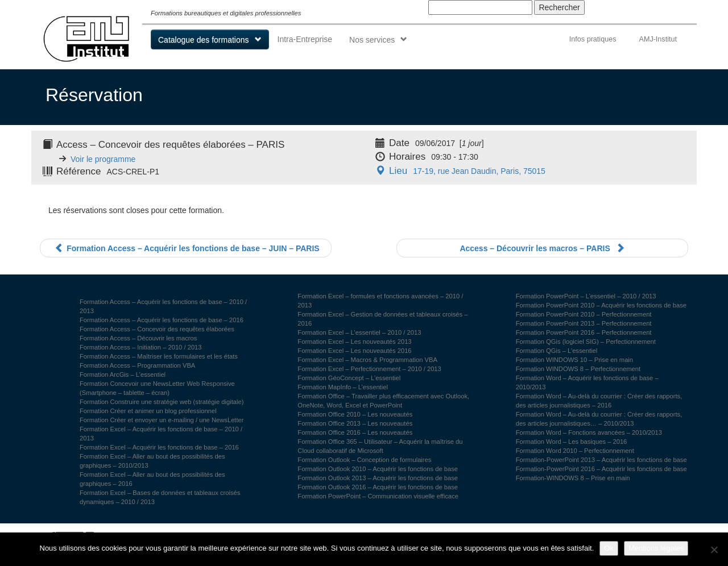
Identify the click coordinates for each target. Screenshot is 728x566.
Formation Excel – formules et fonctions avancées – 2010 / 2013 (380, 301)
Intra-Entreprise (305, 39)
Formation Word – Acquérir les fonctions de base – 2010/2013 (587, 382)
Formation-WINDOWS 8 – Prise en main (573, 478)
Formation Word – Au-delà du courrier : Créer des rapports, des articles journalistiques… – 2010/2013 (599, 419)
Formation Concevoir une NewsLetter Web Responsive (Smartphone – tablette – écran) (157, 388)
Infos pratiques (593, 39)
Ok (609, 548)
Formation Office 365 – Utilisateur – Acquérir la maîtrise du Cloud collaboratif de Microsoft (380, 446)
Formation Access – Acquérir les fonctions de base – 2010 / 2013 (163, 306)
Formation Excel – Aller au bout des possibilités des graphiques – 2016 (152, 479)
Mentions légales (656, 548)
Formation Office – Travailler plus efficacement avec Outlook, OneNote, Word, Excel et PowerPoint (383, 401)
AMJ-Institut (657, 39)
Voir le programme (103, 159)
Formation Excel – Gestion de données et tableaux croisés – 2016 (382, 319)
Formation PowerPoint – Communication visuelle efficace (378, 496)
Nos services (372, 40)
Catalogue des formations (204, 40)
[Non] (714, 550)
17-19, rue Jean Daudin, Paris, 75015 (459, 171)
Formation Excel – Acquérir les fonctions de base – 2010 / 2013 (161, 434)
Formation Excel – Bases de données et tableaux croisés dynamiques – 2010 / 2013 (160, 497)
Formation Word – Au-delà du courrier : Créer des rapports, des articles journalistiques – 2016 (599, 401)
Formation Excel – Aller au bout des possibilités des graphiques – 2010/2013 (152, 461)
